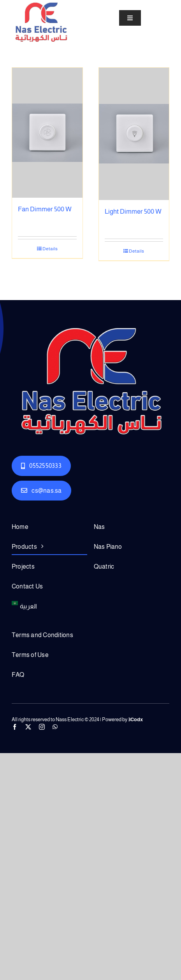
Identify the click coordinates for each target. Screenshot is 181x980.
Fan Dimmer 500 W (45, 209)
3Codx (135, 719)
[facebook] (15, 727)
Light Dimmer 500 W (133, 212)
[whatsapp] (55, 727)
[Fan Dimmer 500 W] (47, 133)
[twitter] (28, 727)
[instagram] (42, 727)
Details (50, 249)
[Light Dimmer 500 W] (134, 134)
